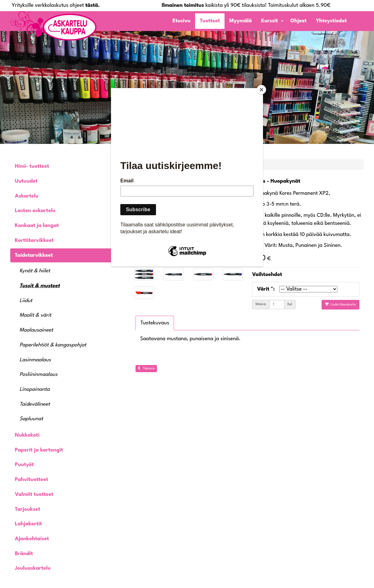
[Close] (261, 90)
